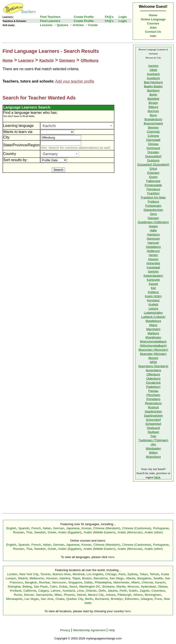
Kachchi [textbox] (49, 126)
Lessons (46, 25)
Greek (52, 532)
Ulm (153, 444)
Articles (78, 25)
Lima (80, 591)
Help (112, 630)
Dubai (63, 587)
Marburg (153, 333)
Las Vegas (32, 599)
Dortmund (153, 148)
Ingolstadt (153, 267)
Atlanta (131, 578)
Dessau (153, 144)
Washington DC (90, 587)
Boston (87, 578)
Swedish (40, 532)
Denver (29, 595)
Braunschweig (153, 123)
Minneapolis (14, 599)
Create (93, 25)
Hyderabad (148, 587)
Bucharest (102, 599)
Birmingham (153, 595)
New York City (29, 574)
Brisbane (109, 587)
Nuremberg (153, 370)
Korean (86, 528)
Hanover (153, 243)
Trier (153, 436)
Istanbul (65, 578)
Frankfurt (153, 193)
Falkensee (153, 181)
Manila (121, 587)
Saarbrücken (153, 411)
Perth (123, 591)
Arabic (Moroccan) (130, 532)
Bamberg (153, 90)
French (36, 528)
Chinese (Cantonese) (137, 528)
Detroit (81, 595)
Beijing (27, 587)
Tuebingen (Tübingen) (153, 440)
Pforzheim (153, 395)
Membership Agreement (89, 630)
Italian (47, 528)
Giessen (153, 218)
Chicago (111, 574)
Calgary (44, 591)
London (12, 574)
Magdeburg (153, 321)
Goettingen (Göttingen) (153, 222)
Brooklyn (117, 599)
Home (153, 15)
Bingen (153, 103)
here (157, 477)
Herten (153, 255)
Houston (52, 578)
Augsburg (153, 78)
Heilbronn (153, 251)
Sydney (132, 574)
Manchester (121, 582)
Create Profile (84, 17)
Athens (138, 595)
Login (123, 17)
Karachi (160, 582)
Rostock (153, 407)
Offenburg (89, 60)
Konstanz (153, 300)
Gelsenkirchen (153, 210)
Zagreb (144, 591)
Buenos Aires (62, 574)
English (11, 528)
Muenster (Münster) (153, 354)
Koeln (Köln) (153, 296)
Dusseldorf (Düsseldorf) (153, 164)
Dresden (153, 152)
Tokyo (144, 574)
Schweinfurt (153, 424)
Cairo (54, 587)
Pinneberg (153, 399)
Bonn (153, 115)
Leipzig (153, 309)
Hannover (153, 239)
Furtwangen (153, 206)
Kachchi (47, 60)
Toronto (45, 574)
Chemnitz (153, 132)
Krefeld (153, 304)
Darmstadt (153, 140)
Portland (16, 591)
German (59, 528)
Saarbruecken (153, 416)
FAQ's (109, 17)
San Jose (47, 599)
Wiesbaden (153, 448)
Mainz (153, 325)
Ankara (110, 595)
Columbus (158, 591)
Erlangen (153, 173)
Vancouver (59, 582)
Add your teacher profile (75, 81)
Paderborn (153, 387)
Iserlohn (153, 271)
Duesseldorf (153, 156)
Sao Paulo (41, 587)
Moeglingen (153, 337)
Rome (18, 595)
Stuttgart (153, 432)
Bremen (153, 127)
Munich (153, 358)
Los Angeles (95, 574)
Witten (153, 453)
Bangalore (144, 578)
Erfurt (153, 169)
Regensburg (153, 403)
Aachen (153, 66)
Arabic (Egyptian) (70, 532)
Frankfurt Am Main (153, 197)
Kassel (153, 284)
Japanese (73, 528)
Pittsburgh (124, 595)
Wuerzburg (153, 457)
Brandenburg (153, 119)
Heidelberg (153, 247)
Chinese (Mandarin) (107, 528)
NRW (153, 362)
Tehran (154, 574)
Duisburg (153, 160)
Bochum (153, 111)
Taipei (76, 578)
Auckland (69, 591)
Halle (153, 230)
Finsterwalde (153, 185)
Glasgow (147, 599)
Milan (58, 595)
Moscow (133, 587)
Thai (29, 532)
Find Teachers (50, 17)
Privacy (65, 630)
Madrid (23, 578)
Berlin (153, 95)
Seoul (73, 587)
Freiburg (153, 202)
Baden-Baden (153, 86)
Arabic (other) (154, 532)
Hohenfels (153, 263)
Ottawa (162, 587)
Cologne (153, 136)
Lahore (56, 591)
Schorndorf (153, 420)
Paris (122, 574)
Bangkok (31, 582)
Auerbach (153, 74)
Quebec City (75, 599)
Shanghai (14, 587)
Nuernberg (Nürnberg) (153, 366)
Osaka (60, 599)
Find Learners (50, 21)
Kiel (153, 288)
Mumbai (44, 582)
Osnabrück (153, 383)
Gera (153, 214)
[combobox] (77, 126)
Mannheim (153, 329)
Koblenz (153, 292)
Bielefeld (153, 99)
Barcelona (101, 578)
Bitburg (153, 107)
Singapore (75, 582)
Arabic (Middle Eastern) (99, 532)
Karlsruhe (153, 280)
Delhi (102, 591)
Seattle (158, 578)
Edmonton (132, 599)
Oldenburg (153, 378)
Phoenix (69, 595)
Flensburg (153, 189)
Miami (135, 582)
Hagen (153, 226)
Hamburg (153, 234)
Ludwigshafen (153, 313)
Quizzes (63, 25)
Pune (158, 599)
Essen (153, 177)
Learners (26, 60)
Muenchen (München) (153, 350)
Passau (153, 391)
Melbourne (37, 578)
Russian (19, 532)
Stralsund (153, 428)
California (30, 591)
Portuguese (161, 528)
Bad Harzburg (153, 82)
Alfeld (153, 70)
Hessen (153, 259)
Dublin (133, 591)
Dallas (88, 582)
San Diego (117, 578)
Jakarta (113, 591)
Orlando (91, 591)
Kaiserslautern (153, 276)
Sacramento (44, 595)
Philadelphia (103, 582)
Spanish (24, 528)
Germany (67, 60)
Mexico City (96, 595)
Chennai (147, 582)
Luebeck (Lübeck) (153, 317)
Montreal (79, 574)
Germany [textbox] (50, 154)
